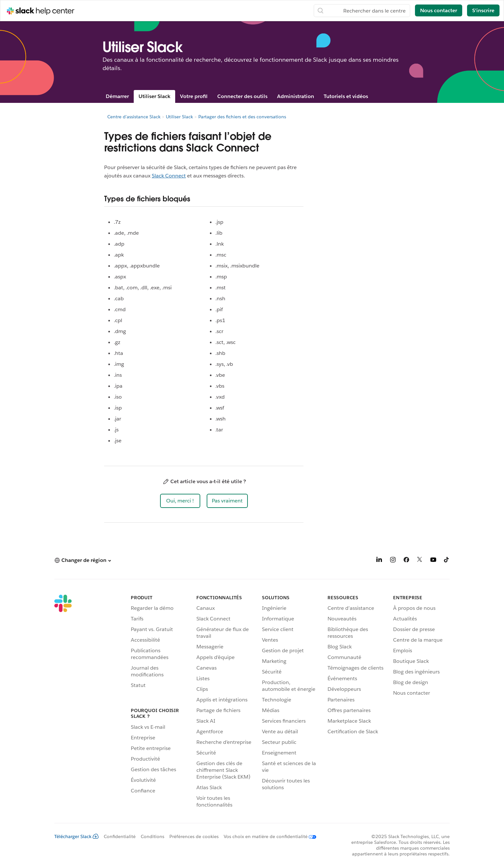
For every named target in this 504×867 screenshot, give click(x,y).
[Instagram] (393, 561)
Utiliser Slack (154, 96)
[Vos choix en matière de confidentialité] (267, 836)
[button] (180, 501)
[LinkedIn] (379, 561)
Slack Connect (169, 176)
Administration (296, 96)
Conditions (153, 836)
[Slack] (63, 702)
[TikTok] (447, 561)
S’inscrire (483, 10)
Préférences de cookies (194, 836)
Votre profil (194, 96)
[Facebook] (406, 561)
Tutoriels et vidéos (346, 96)
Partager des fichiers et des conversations (242, 117)
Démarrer (117, 96)
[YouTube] (433, 561)
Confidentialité (120, 836)
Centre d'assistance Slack (134, 117)
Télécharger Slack (76, 836)
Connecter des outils (242, 96)
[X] (420, 561)
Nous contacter (439, 10)
